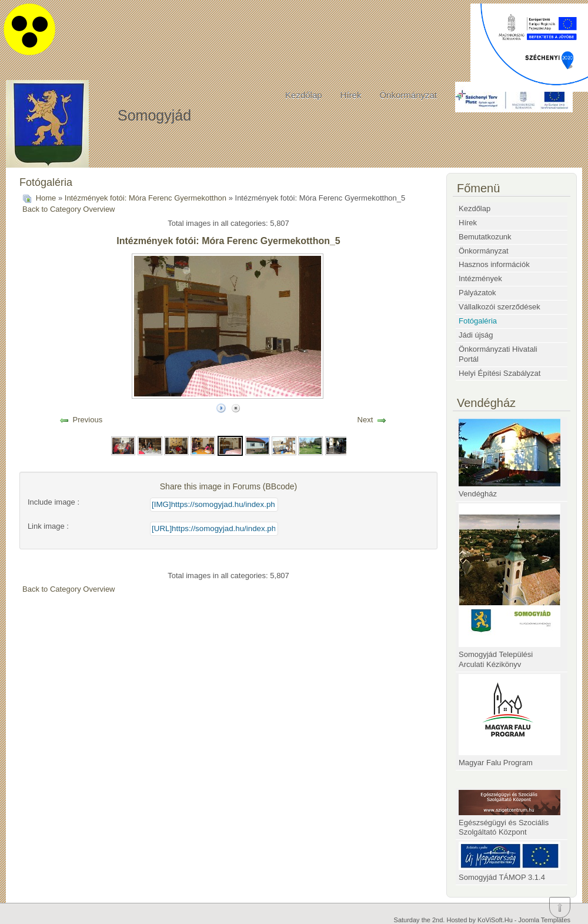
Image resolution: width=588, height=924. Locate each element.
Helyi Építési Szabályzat (500, 373)
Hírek (351, 95)
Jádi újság (476, 335)
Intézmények (480, 278)
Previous (88, 420)
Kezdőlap (304, 95)
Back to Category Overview (69, 209)
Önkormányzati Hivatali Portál (498, 354)
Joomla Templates (544, 920)
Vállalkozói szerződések (500, 307)
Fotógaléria (478, 321)
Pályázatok (477, 293)
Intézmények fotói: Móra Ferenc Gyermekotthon (146, 198)
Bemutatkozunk (485, 237)
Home (46, 198)
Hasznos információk (494, 264)
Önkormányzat (408, 95)
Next (365, 420)
